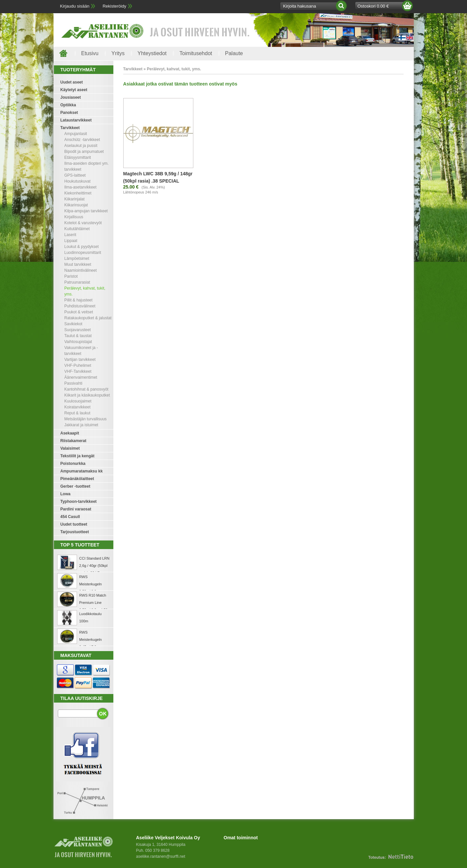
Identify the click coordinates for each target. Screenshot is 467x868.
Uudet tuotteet (74, 524)
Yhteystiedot (152, 53)
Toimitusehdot (196, 53)
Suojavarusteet (78, 330)
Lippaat (71, 241)
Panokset (69, 113)
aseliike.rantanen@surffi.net (161, 856)
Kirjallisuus (74, 217)
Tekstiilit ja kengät (78, 456)
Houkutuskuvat (78, 181)
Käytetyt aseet (74, 90)
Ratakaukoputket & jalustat (88, 318)
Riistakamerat (74, 441)
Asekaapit (70, 433)
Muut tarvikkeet (78, 264)
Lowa (66, 494)
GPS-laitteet (75, 175)
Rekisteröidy (114, 6)
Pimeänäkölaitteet (77, 479)
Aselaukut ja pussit (81, 146)
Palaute (234, 53)
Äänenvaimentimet (81, 377)
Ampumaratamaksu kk (82, 471)
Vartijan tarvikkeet (80, 360)
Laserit (70, 235)
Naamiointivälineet (81, 270)
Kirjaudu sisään (75, 6)
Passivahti (74, 383)
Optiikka (68, 105)
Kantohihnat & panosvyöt (86, 389)
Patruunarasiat (77, 282)
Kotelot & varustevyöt (83, 223)
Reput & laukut (78, 413)
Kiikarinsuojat (76, 205)
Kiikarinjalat (75, 199)
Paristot (71, 276)
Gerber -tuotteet (76, 486)
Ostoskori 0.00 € (373, 6)
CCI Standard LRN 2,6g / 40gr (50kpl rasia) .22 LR (95, 566)
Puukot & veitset (79, 312)
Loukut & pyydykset (82, 247)
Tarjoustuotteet (75, 532)
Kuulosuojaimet (78, 401)
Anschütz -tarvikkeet (82, 140)
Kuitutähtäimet (77, 229)
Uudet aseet (72, 82)
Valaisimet (70, 448)
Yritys (118, 53)
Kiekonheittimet (78, 193)
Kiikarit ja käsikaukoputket (87, 395)
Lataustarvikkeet (76, 120)
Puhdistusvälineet (80, 306)
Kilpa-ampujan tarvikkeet (86, 211)
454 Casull (70, 517)
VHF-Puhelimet (78, 365)
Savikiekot (74, 324)
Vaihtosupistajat (78, 342)
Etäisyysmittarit (78, 157)
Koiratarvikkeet (78, 407)
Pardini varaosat (76, 509)
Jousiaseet (71, 97)
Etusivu (90, 53)
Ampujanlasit (76, 134)
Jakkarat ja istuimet (81, 425)
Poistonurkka (73, 464)
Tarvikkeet (70, 128)
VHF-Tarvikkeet (78, 371)
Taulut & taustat (78, 336)
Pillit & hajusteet (78, 300)
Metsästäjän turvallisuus (86, 419)
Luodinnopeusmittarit (83, 253)
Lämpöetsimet (77, 259)
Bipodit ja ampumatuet (84, 152)
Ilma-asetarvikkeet (80, 187)
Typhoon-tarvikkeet (79, 502)
